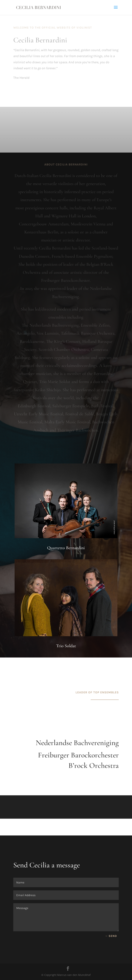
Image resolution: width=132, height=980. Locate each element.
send (113, 936)
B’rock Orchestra (94, 765)
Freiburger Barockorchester (78, 755)
